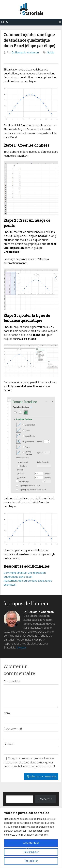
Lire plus (21, 648)
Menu (5, 22)
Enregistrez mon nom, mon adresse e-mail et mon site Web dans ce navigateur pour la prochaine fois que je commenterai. (29, 762)
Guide (51, 53)
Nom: (7, 713)
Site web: (9, 744)
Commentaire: (12, 681)
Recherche (45, 799)
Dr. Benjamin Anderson (25, 53)
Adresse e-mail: (13, 729)
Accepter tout (31, 843)
